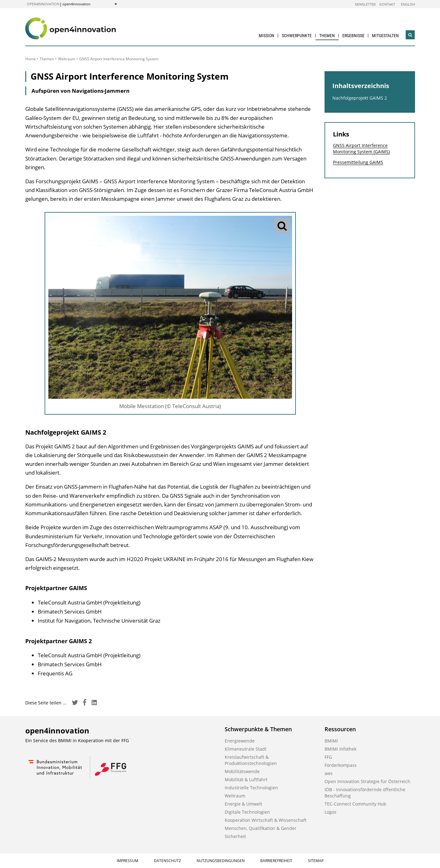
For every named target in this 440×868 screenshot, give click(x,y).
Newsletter (365, 4)
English (408, 4)
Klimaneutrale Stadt (246, 749)
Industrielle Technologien (251, 788)
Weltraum (67, 59)
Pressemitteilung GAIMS (358, 162)
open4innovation (43, 4)
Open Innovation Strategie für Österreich (367, 781)
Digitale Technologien (247, 812)
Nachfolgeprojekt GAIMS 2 (360, 98)
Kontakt (387, 4)
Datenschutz (167, 861)
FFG (328, 757)
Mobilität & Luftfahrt (246, 779)
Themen (327, 36)
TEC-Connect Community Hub (355, 804)
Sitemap (316, 861)
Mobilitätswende (242, 771)
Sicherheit (235, 836)
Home (31, 59)
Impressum (127, 861)
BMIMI (331, 741)
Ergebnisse (353, 36)
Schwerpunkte (297, 36)
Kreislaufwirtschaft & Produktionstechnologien (251, 760)
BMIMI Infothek (340, 749)
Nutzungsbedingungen (221, 861)
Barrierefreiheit (276, 861)
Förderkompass (341, 765)
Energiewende (240, 741)
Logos (330, 812)
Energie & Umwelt (243, 804)
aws (329, 773)
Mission (266, 36)
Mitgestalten (385, 36)
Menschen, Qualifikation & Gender (261, 828)
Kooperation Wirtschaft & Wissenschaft (266, 820)
